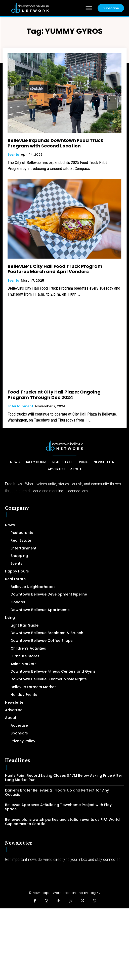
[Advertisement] (64, 943)
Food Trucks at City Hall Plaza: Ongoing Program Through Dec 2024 (54, 395)
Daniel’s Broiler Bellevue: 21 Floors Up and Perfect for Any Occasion (57, 792)
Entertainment (20, 406)
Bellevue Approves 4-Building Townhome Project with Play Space (58, 807)
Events (13, 155)
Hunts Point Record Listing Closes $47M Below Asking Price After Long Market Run (64, 778)
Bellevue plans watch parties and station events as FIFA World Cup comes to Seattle (62, 822)
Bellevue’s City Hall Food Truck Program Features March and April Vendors (55, 269)
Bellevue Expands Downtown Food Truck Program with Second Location (55, 143)
